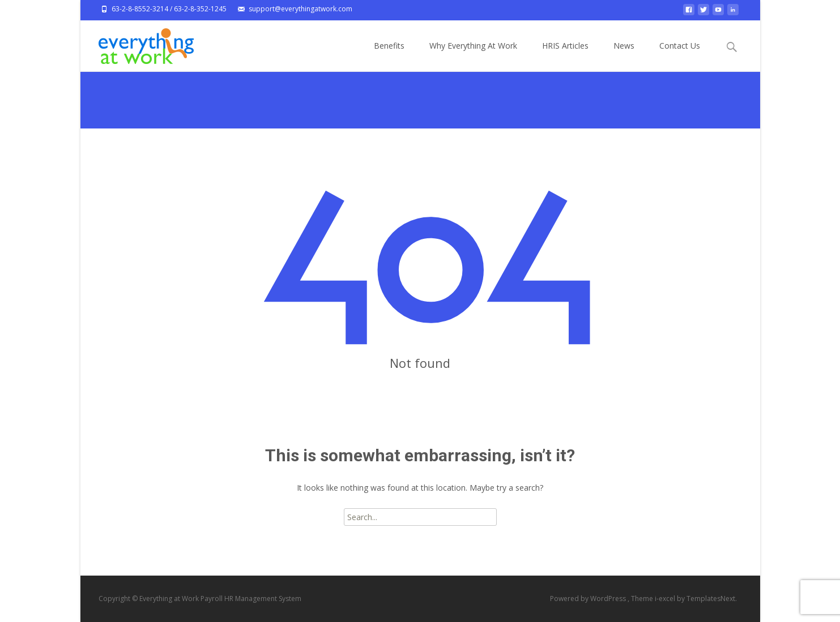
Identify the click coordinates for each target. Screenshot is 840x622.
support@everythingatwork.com (300, 9)
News (624, 56)
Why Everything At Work (473, 56)
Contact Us (680, 56)
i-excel (666, 599)
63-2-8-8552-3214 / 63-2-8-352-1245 (169, 9)
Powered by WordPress (589, 599)
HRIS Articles (565, 56)
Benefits (389, 56)
